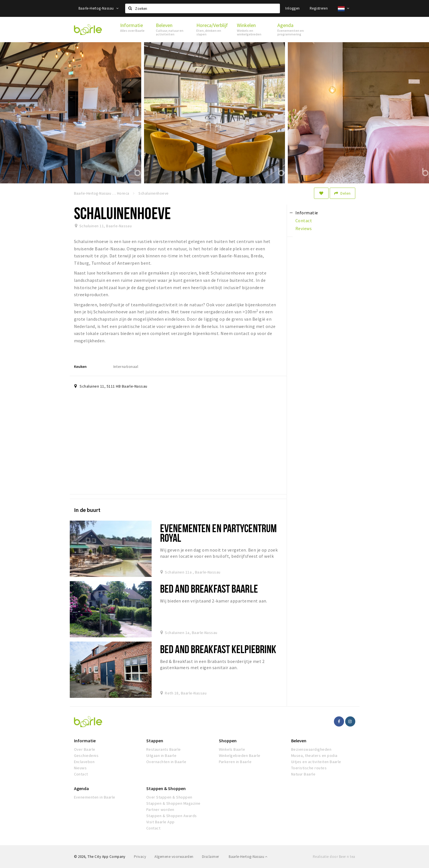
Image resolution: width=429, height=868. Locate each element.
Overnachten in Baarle (166, 762)
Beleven (299, 741)
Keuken (80, 366)
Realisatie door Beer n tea (334, 857)
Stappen (155, 741)
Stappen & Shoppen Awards (172, 816)
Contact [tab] (304, 221)
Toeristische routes (309, 768)
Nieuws (80, 768)
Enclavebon (84, 762)
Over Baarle (85, 749)
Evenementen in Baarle (95, 797)
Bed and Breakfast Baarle (209, 589)
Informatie (85, 741)
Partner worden (160, 809)
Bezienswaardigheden (311, 749)
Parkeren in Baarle (235, 762)
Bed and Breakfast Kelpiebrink (218, 649)
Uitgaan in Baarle (161, 755)
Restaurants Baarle (164, 749)
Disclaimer (211, 857)
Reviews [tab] (304, 228)
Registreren (319, 8)
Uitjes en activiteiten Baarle (316, 762)
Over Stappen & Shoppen (169, 797)
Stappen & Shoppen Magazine (173, 803)
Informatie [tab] (307, 213)
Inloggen (292, 8)
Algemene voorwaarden (174, 857)
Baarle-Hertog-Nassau (99, 8)
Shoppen (228, 741)
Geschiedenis (86, 755)
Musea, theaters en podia (314, 755)
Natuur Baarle (303, 774)
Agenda (81, 788)
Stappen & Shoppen (166, 788)
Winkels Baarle (232, 749)
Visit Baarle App (160, 822)
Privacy (140, 857)
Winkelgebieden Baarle (240, 755)
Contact (81, 774)
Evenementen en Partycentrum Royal (218, 533)
